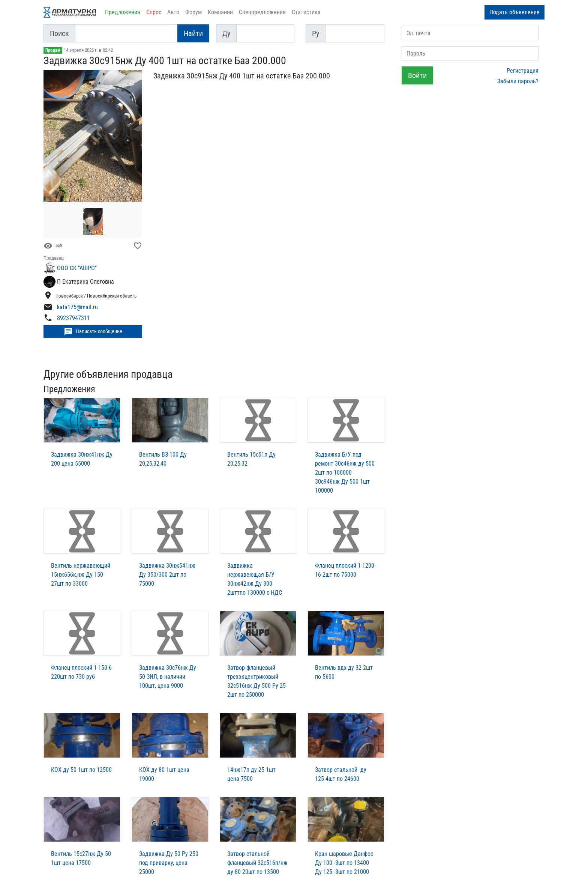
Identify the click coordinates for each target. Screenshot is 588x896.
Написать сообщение (93, 332)
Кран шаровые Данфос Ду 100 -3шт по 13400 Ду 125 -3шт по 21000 (344, 863)
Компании (220, 12)
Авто (173, 12)
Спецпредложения (262, 12)
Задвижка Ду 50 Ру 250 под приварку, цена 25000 (169, 863)
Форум (193, 12)
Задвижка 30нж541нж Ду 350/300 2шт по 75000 (167, 575)
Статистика (306, 12)
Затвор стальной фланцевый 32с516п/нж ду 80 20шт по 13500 (257, 863)
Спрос (154, 12)
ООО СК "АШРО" (77, 268)
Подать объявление (514, 12)
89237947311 (73, 318)
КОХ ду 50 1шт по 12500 (81, 770)
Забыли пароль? (518, 81)
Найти (193, 33)
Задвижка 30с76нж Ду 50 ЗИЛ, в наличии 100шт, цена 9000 (168, 677)
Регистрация (523, 71)
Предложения (123, 12)
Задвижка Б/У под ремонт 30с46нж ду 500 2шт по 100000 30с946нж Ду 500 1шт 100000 (345, 473)
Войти (417, 75)
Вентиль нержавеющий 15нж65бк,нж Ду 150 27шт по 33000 (81, 575)
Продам (53, 50)
